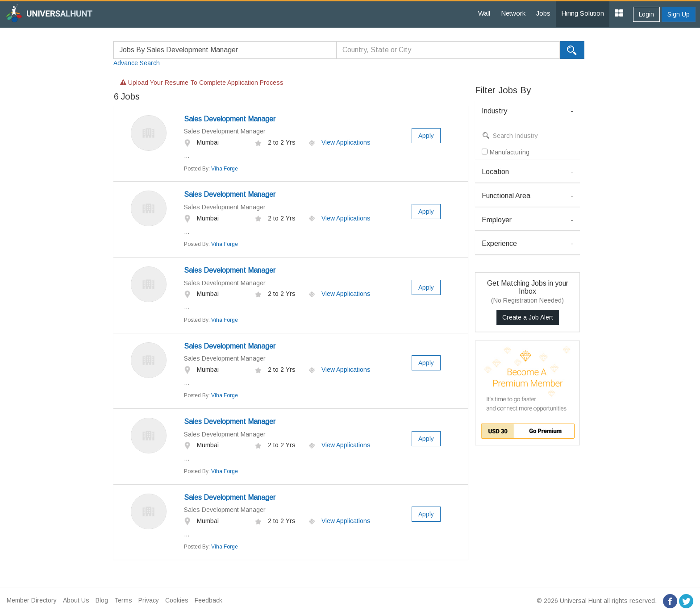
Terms (123, 600)
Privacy (149, 600)
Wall (484, 13)
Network (513, 13)
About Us (76, 600)
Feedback (208, 600)
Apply (426, 136)
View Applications (340, 142)
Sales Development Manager (230, 119)
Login (646, 14)
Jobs (543, 13)
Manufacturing (506, 152)
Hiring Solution (583, 13)
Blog (102, 600)
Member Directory (32, 600)
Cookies (177, 600)
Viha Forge (225, 169)
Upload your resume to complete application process (202, 83)
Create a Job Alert (528, 317)
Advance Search (137, 63)
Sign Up (679, 14)
